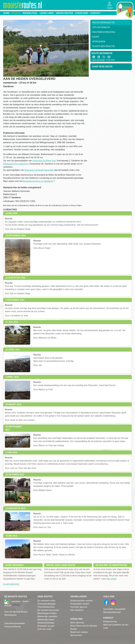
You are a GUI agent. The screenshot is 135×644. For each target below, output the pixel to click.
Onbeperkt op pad (46, 626)
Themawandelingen (47, 604)
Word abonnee (77, 623)
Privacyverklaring (12, 627)
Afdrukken (99, 42)
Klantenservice (110, 622)
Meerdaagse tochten (47, 613)
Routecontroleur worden (82, 601)
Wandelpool (30, 13)
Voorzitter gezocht (79, 607)
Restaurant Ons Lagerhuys (16, 164)
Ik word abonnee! (11, 584)
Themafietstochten (46, 607)
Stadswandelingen (46, 623)
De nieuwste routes (46, 601)
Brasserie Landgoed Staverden (39, 170)
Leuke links (47, 13)
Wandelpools (10, 615)
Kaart (96, 37)
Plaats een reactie (104, 46)
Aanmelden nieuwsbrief (114, 609)
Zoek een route (44, 629)
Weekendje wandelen (47, 616)
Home (6, 13)
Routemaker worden (80, 604)
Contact (95, 13)
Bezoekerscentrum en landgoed (38, 181)
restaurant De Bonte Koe (44, 161)
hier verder (112, 579)
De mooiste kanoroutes (48, 610)
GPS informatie (101, 27)
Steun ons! (82, 13)
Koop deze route (102, 67)
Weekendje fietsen (46, 620)
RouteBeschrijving (104, 32)
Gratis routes (64, 13)
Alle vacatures (77, 610)
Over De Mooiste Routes (16, 612)
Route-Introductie (104, 23)
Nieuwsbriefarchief (112, 612)
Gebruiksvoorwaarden (15, 623)
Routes (16, 13)
